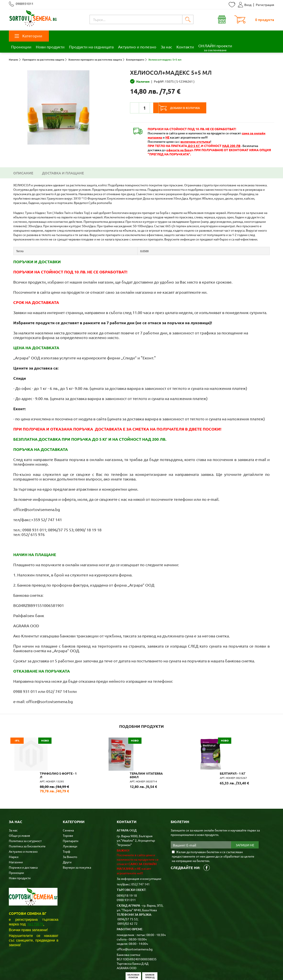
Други (67, 839)
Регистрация (265, 5)
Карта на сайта (96, 970)
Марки (14, 834)
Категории (28, 36)
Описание (23, 173)
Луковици (70, 823)
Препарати (71, 818)
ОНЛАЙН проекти (215, 48)
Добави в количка (191, 108)
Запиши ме (245, 822)
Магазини (16, 839)
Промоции (21, 47)
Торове (68, 812)
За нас (166, 47)
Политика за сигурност (25, 818)
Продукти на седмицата (91, 47)
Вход (245, 5)
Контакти (185, 47)
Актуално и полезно (137, 47)
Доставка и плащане (63, 173)
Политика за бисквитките (27, 823)
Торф (67, 828)
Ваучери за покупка (77, 844)
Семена (68, 807)
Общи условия (19, 812)
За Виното (70, 834)
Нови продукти (50, 47)
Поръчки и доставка (23, 844)
